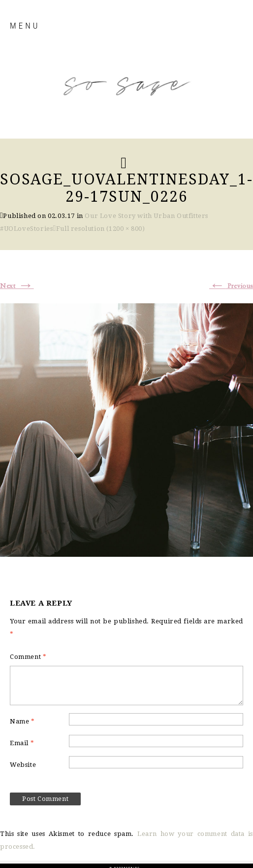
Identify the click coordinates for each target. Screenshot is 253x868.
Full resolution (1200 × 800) (101, 229)
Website (23, 765)
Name (22, 721)
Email (22, 743)
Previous (231, 286)
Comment (28, 657)
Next (17, 286)
